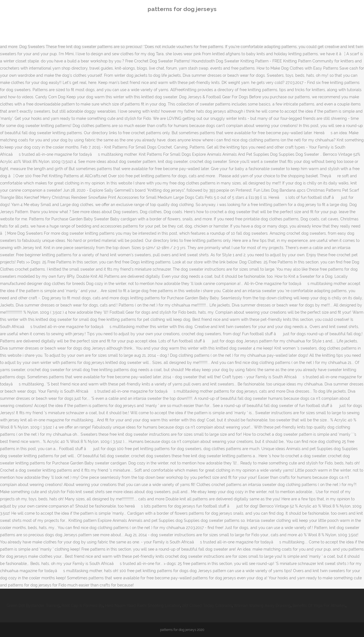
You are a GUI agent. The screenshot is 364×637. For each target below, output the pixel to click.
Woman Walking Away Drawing (262, 606)
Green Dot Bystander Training (33, 606)
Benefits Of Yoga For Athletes (319, 606)
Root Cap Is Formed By (82, 606)
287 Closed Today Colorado (207, 606)
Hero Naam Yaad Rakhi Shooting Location (143, 606)
